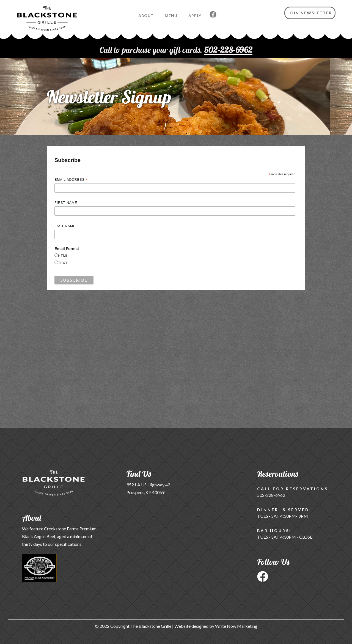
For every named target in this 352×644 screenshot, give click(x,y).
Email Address (71, 180)
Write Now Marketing (236, 626)
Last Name (65, 226)
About (146, 16)
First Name (66, 203)
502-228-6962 (271, 495)
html (63, 256)
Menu (171, 16)
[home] (39, 21)
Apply (195, 16)
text (63, 263)
